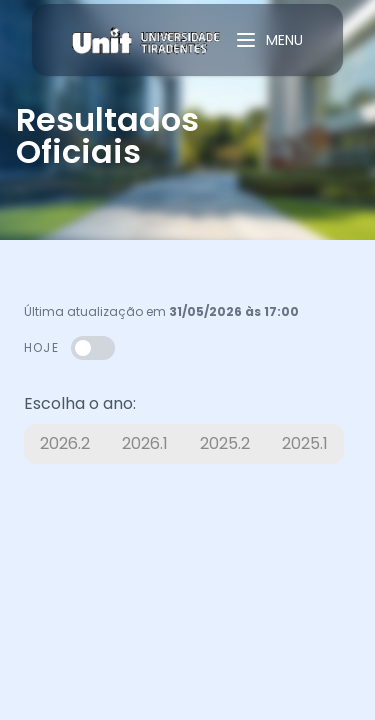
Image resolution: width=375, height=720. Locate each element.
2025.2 (225, 443)
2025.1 (305, 443)
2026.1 (145, 443)
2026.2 (65, 443)
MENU (268, 40)
